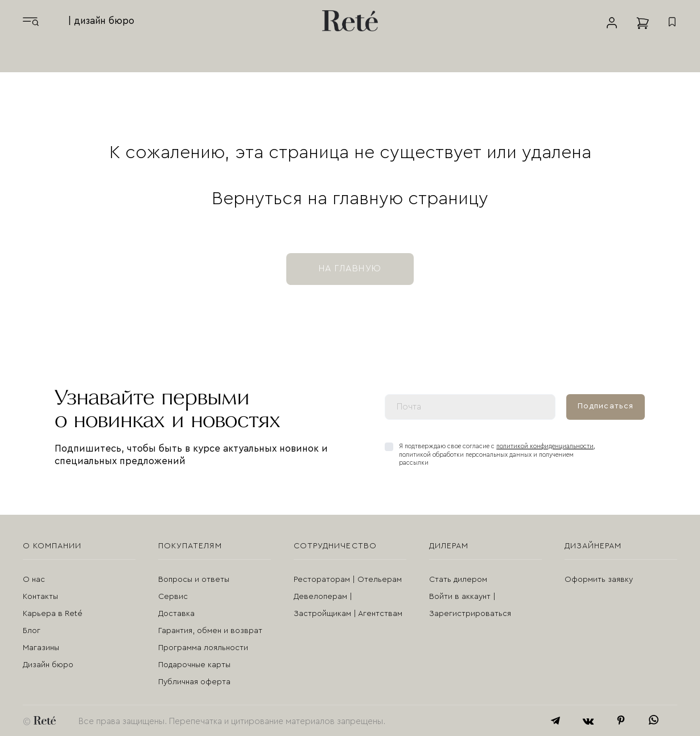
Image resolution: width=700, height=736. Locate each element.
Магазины (41, 648)
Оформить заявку (599, 580)
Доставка (176, 614)
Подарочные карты (194, 665)
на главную (350, 268)
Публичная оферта (194, 682)
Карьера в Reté (53, 614)
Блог (32, 631)
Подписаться (606, 406)
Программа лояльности (203, 648)
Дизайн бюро (48, 665)
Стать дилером (458, 580)
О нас (34, 580)
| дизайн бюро (101, 21)
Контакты (40, 597)
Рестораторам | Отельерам (348, 580)
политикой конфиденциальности (545, 446)
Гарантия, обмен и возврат (210, 631)
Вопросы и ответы (194, 580)
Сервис (173, 597)
